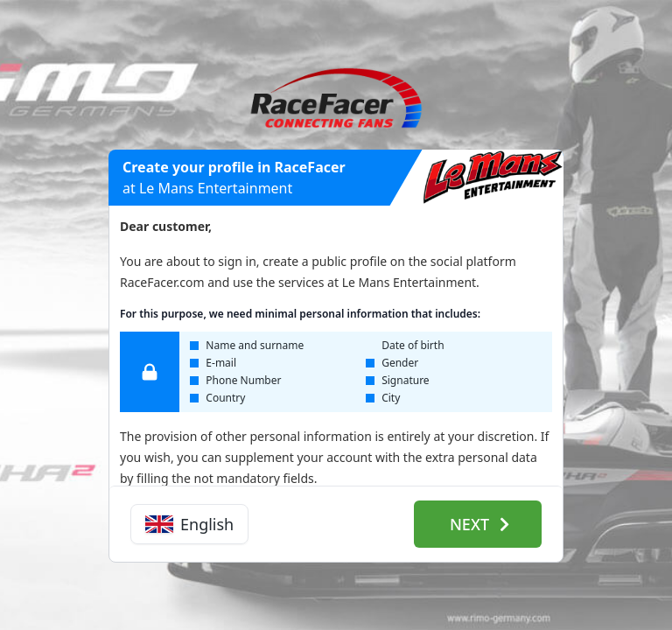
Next (479, 524)
